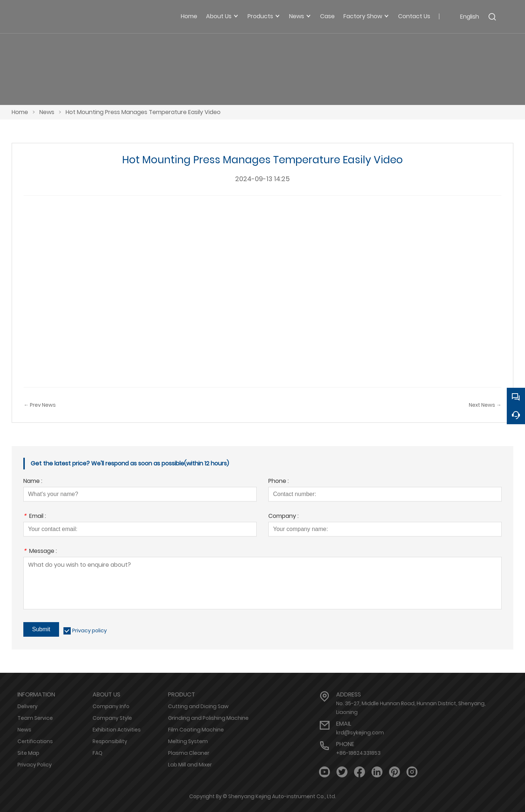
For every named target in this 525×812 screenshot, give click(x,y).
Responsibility (110, 741)
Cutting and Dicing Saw (198, 706)
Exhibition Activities (117, 730)
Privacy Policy (35, 765)
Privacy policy (90, 631)
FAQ (98, 753)
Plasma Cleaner (189, 753)
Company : (283, 517)
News (47, 112)
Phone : (279, 482)
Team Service (35, 718)
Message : (40, 552)
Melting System (188, 741)
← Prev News (40, 405)
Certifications (35, 741)
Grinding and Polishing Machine (208, 718)
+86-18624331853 (358, 753)
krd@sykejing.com (360, 733)
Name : (33, 482)
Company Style (112, 718)
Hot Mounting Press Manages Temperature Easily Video (143, 112)
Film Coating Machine (196, 730)
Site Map (28, 753)
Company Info (111, 706)
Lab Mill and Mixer (190, 765)
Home (20, 112)
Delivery (28, 706)
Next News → (485, 405)
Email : (35, 517)
